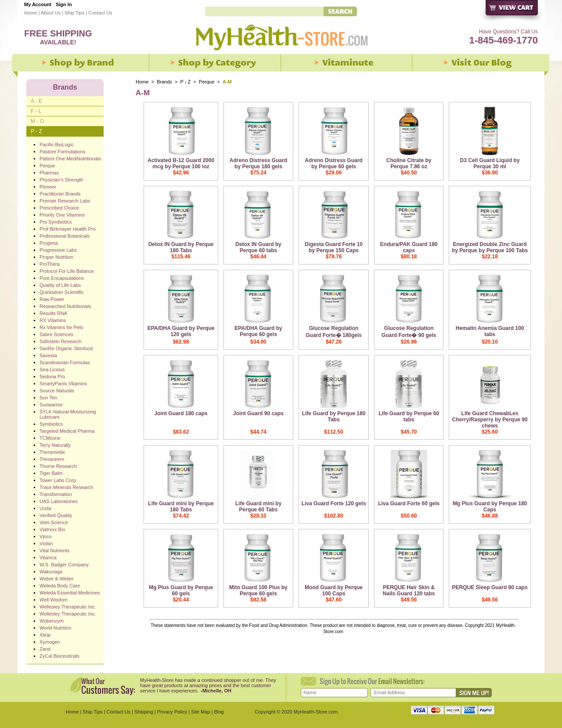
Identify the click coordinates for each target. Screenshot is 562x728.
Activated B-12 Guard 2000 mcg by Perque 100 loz (181, 163)
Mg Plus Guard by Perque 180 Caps (490, 507)
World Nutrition (56, 628)
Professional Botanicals (65, 236)
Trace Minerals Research (66, 487)
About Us (51, 13)
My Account (38, 4)
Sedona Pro (52, 377)
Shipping (144, 712)
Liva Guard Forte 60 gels (409, 503)
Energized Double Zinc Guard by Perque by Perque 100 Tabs (490, 247)
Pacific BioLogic (57, 145)
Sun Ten (48, 398)
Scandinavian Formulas (65, 362)
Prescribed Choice (59, 208)
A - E (36, 101)
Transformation (56, 494)
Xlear (45, 635)
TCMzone (50, 438)
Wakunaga (51, 572)
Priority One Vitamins (62, 215)
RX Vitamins (53, 320)
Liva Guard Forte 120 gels (334, 503)
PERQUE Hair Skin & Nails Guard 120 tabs (409, 590)
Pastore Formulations (63, 152)
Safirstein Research (61, 341)
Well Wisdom (54, 600)
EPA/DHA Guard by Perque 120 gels (181, 331)
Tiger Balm (51, 473)
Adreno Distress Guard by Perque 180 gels (258, 163)
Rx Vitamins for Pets (61, 327)
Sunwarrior (51, 405)
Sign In (64, 4)
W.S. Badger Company (64, 565)
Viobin (46, 543)
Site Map (200, 712)
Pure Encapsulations (62, 278)
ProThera (50, 264)
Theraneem (52, 459)
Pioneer (48, 187)
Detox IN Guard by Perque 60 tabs (258, 247)
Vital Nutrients (54, 551)
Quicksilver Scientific (62, 292)
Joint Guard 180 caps (181, 413)
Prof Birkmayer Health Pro (68, 229)
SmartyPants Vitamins (63, 384)
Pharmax (49, 173)
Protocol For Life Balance (67, 271)
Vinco (45, 536)
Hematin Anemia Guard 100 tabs (490, 331)
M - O (37, 121)
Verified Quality (56, 515)
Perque (207, 82)
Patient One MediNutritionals (70, 159)
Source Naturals (57, 391)
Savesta (48, 355)
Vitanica (48, 558)
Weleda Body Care (60, 586)
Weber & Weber (57, 579)
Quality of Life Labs (60, 285)
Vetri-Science (54, 522)
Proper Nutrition (56, 257)
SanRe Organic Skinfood (66, 348)
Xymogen (50, 642)
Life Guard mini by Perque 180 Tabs (181, 507)
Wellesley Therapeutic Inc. (68, 607)
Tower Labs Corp (58, 480)
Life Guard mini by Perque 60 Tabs (258, 507)
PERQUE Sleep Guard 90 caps (490, 587)
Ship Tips (74, 13)
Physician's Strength (61, 180)
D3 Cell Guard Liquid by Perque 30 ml (490, 163)
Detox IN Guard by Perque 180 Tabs (181, 247)
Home (31, 13)
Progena (49, 243)
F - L (36, 111)
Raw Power (52, 299)
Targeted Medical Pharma (67, 431)
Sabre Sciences (56, 334)
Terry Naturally (55, 445)
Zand (45, 649)
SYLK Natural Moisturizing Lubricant (68, 414)
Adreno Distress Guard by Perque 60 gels (333, 163)
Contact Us (100, 13)
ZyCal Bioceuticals (59, 656)
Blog (219, 712)
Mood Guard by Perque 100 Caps (334, 590)
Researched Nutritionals (65, 306)
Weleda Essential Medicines (70, 593)
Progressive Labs (58, 250)
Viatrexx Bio (52, 529)
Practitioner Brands (60, 194)
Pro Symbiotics (56, 222)
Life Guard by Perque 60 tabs (409, 417)
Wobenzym (52, 621)
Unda (45, 508)
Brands (164, 82)
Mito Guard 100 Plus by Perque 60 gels (258, 590)
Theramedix (52, 452)
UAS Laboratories (59, 501)
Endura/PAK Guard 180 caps (409, 247)
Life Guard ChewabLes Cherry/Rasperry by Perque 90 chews (490, 420)
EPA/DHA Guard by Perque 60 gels (258, 331)
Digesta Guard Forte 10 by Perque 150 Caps (334, 247)
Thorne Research (58, 466)
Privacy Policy (172, 712)
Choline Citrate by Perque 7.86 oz (409, 163)
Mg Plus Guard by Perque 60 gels (181, 590)
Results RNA (53, 313)
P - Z (186, 82)
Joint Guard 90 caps (258, 413)
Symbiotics (51, 424)
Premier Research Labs (65, 201)
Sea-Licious (52, 369)
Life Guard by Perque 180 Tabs (334, 417)
